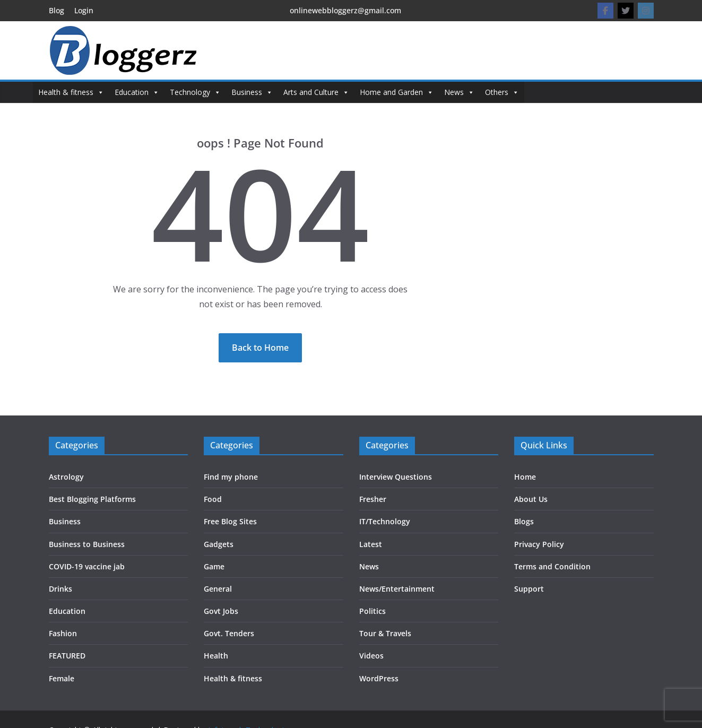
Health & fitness (71, 92)
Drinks (60, 589)
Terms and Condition (552, 566)
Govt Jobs (221, 611)
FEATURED (67, 656)
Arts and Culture (316, 92)
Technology (195, 92)
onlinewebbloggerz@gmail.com (345, 10)
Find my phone (231, 477)
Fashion (63, 633)
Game (214, 566)
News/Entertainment (397, 589)
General (218, 589)
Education (137, 92)
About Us (531, 499)
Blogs (524, 521)
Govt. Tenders (229, 633)
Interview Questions (396, 477)
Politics (372, 611)
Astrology (66, 477)
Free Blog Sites (230, 521)
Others (502, 92)
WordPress (379, 678)
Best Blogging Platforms (92, 499)
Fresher (373, 499)
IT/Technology (385, 521)
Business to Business (87, 544)
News (459, 92)
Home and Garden (397, 92)
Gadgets (219, 544)
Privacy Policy (539, 544)
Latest (371, 544)
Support (529, 589)
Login (84, 10)
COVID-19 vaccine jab (87, 566)
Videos (371, 656)
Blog (57, 10)
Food (213, 499)
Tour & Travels (385, 633)
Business (252, 92)
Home (525, 477)
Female (62, 678)
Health (216, 656)
